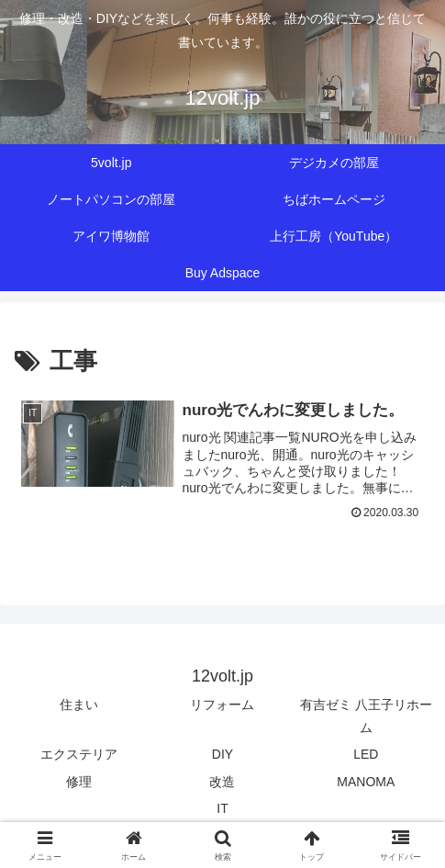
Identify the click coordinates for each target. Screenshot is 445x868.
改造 (222, 783)
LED (366, 755)
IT (222, 809)
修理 (79, 783)
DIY (222, 755)
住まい (79, 705)
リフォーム (222, 705)
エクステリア (79, 755)
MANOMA (366, 783)
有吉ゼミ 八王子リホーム (366, 717)
